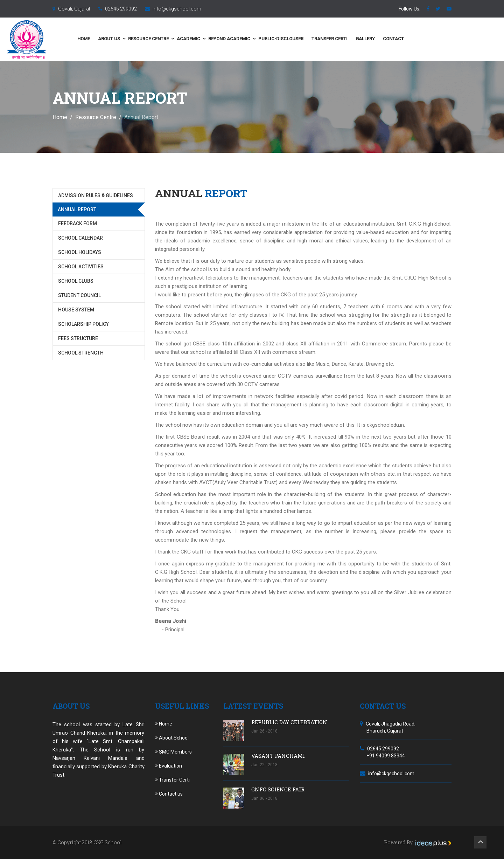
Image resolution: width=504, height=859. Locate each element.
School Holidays (80, 252)
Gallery (412, 39)
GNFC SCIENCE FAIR (278, 789)
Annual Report (77, 209)
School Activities (81, 267)
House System (76, 310)
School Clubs (76, 281)
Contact (441, 39)
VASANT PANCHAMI (278, 756)
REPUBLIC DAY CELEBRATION (289, 722)
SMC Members (173, 752)
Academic (236, 39)
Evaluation (169, 766)
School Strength (81, 353)
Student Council (79, 295)
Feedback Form (78, 224)
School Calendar (80, 238)
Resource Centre (196, 39)
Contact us (169, 794)
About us (156, 39)
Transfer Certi (377, 39)
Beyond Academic (276, 39)
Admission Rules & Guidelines (96, 195)
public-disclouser (328, 39)
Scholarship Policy (83, 324)
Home (131, 39)
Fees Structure (78, 338)
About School (172, 738)
